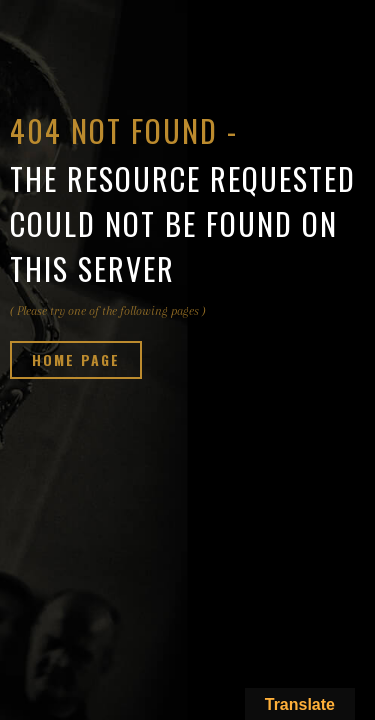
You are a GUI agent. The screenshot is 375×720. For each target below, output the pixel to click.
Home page (76, 359)
